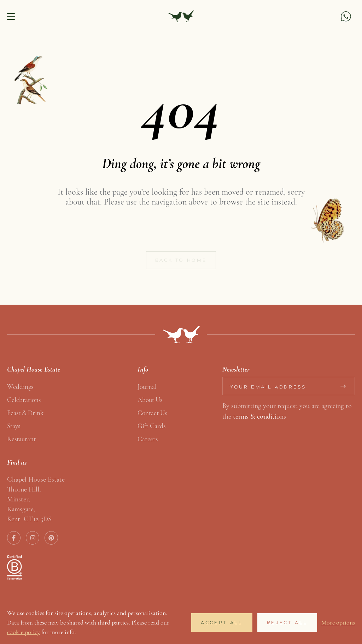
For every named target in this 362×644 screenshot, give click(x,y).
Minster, (18, 499)
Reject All (287, 623)
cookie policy (24, 632)
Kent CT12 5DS (29, 519)
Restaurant (21, 439)
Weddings (20, 387)
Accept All (222, 623)
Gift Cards (151, 426)
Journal (147, 387)
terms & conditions (259, 416)
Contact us (152, 413)
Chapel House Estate (36, 479)
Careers (148, 439)
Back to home (181, 263)
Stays (14, 426)
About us (150, 400)
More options (338, 622)
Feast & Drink (25, 413)
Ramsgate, (21, 509)
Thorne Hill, (24, 489)
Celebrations (24, 400)
